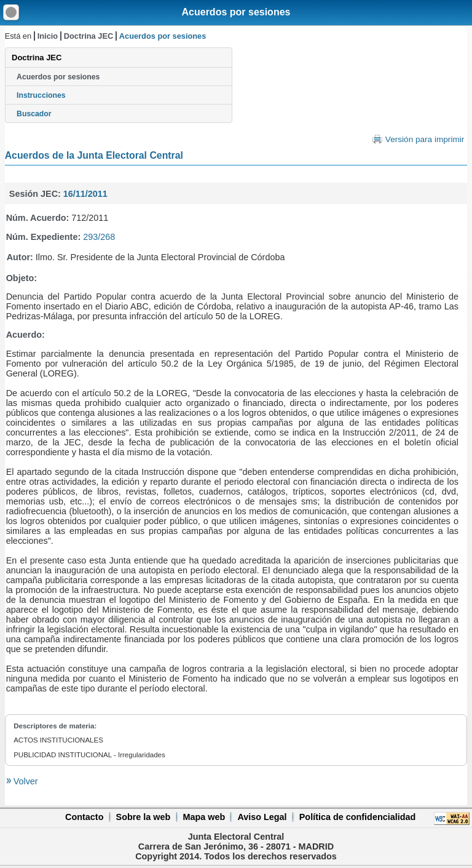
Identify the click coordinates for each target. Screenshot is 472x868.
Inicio (48, 36)
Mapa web (204, 817)
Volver (25, 781)
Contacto (84, 817)
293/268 (99, 237)
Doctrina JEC (88, 36)
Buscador (34, 114)
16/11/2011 (85, 194)
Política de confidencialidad (358, 817)
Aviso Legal (262, 817)
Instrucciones (41, 95)
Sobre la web (144, 817)
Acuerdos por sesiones (236, 12)
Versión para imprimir (425, 139)
